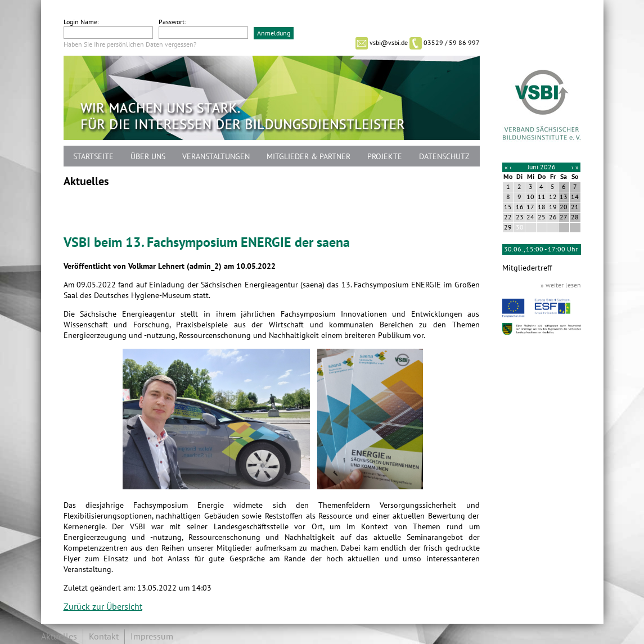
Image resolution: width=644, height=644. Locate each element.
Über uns (148, 157)
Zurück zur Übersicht (103, 607)
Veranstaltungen (216, 157)
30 (520, 227)
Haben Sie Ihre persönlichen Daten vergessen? (130, 44)
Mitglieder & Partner (309, 157)
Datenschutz (444, 157)
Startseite (93, 157)
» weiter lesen (561, 285)
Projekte (385, 157)
